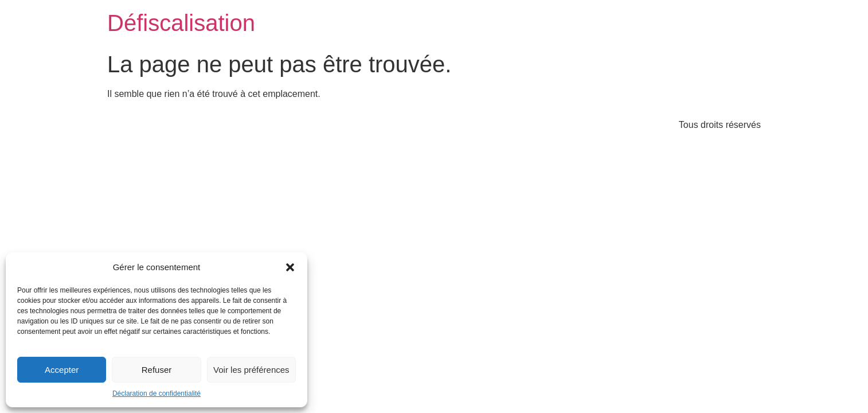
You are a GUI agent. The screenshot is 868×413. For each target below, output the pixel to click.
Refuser (157, 370)
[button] (290, 267)
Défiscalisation (181, 23)
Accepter (62, 370)
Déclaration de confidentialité (157, 393)
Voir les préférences (251, 370)
